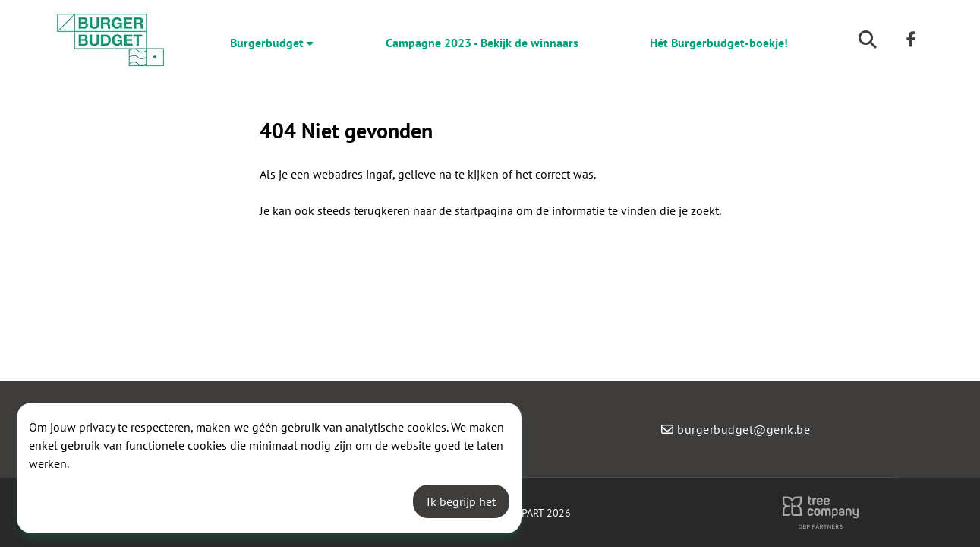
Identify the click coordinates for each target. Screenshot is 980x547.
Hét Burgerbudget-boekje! (719, 43)
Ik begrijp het (461, 501)
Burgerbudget (272, 43)
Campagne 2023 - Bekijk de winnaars (482, 43)
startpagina (484, 210)
